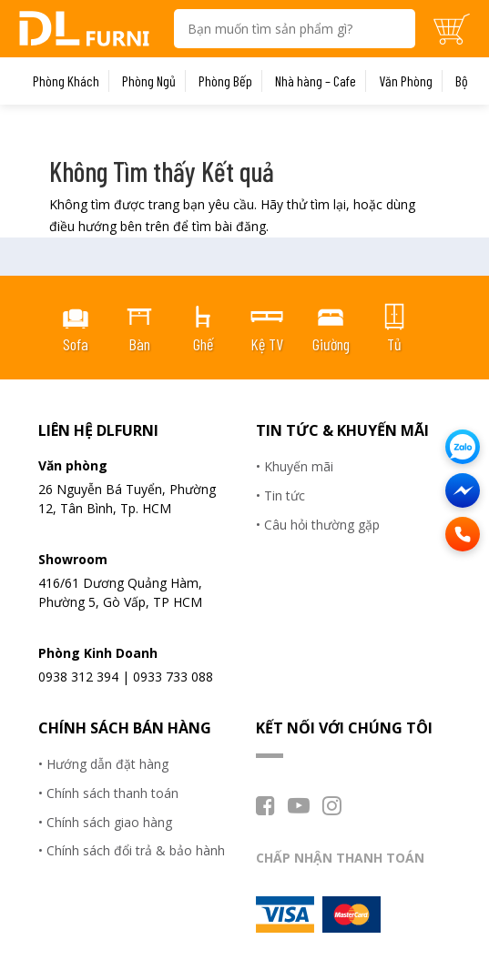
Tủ (394, 344)
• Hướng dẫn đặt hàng (103, 764)
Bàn (139, 344)
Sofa (76, 344)
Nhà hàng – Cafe (316, 81)
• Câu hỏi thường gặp (318, 525)
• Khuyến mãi (295, 466)
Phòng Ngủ (149, 81)
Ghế (203, 344)
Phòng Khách (66, 81)
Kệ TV (267, 344)
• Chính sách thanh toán (108, 793)
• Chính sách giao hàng (105, 822)
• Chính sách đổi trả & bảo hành (132, 850)
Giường (331, 344)
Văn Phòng (406, 81)
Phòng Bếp (225, 81)
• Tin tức (280, 495)
